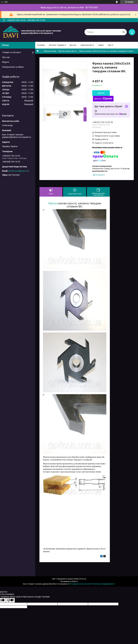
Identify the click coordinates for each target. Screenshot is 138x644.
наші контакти (87, 45)
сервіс (101, 45)
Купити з (103, 99)
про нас (73, 45)
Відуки (6, 62)
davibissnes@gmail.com (19, 171)
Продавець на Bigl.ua (69, 581)
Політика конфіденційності (104, 584)
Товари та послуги (11, 52)
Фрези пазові (50, 51)
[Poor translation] (10, 600)
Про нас (6, 57)
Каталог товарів (56, 45)
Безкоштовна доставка (106, 132)
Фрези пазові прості (68, 51)
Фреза (53, 203)
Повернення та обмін (13, 67)
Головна (41, 45)
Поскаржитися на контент (81, 584)
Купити (101, 93)
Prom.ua (83, 579)
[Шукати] (124, 32)
